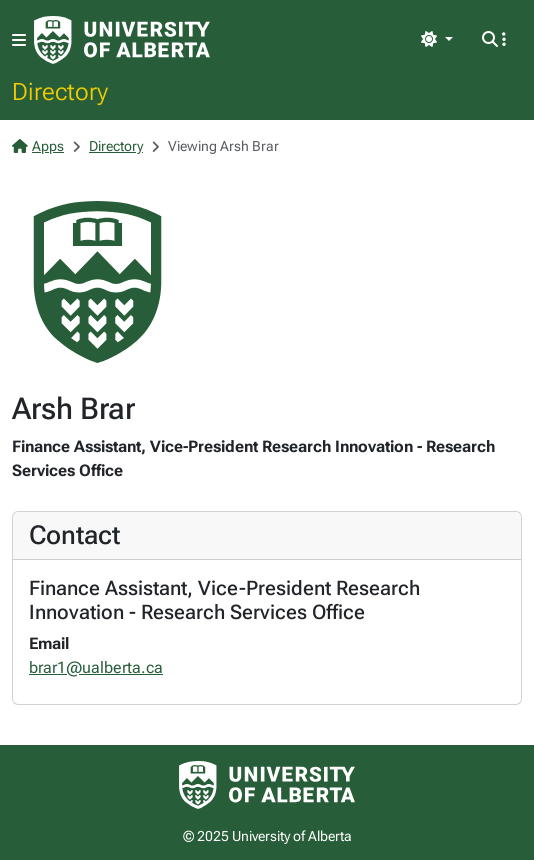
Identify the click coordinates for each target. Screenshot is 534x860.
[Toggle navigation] (19, 40)
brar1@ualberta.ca (96, 667)
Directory (60, 91)
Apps (38, 146)
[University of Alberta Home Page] (122, 40)
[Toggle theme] (437, 40)
